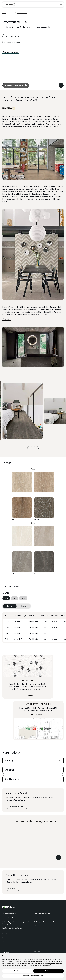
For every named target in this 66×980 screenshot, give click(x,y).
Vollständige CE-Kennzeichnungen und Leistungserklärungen (16, 923)
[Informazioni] (25, 616)
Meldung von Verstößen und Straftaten (47, 922)
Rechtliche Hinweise (9, 934)
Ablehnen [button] (17, 971)
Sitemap (5, 946)
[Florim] (10, 5)
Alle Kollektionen (22, 13)
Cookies (5, 942)
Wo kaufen (38, 926)
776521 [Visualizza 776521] (54, 627)
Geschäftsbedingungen (10, 914)
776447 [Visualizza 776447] (44, 633)
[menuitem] (6, 598)
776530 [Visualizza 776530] (54, 633)
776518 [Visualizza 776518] (54, 621)
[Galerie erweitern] (6, 436)
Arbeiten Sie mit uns (9, 918)
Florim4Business (40, 918)
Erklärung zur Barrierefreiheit (12, 928)
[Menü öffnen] (61, 5)
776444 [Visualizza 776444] (44, 627)
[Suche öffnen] (56, 5)
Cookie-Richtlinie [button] (48, 962)
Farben (10, 606)
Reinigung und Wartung (42, 914)
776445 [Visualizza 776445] (44, 639)
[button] (30, 448)
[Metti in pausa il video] (61, 85)
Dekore (23, 606)
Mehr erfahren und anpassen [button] (33, 976)
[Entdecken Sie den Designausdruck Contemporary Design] (33, 847)
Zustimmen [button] (49, 971)
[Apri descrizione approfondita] (8, 319)
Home (4, 13)
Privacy (5, 938)
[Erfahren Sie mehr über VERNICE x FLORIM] (38, 714)
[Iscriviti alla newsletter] (13, 888)
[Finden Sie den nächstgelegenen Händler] (28, 695)
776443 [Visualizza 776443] (44, 621)
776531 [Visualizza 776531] (54, 639)
